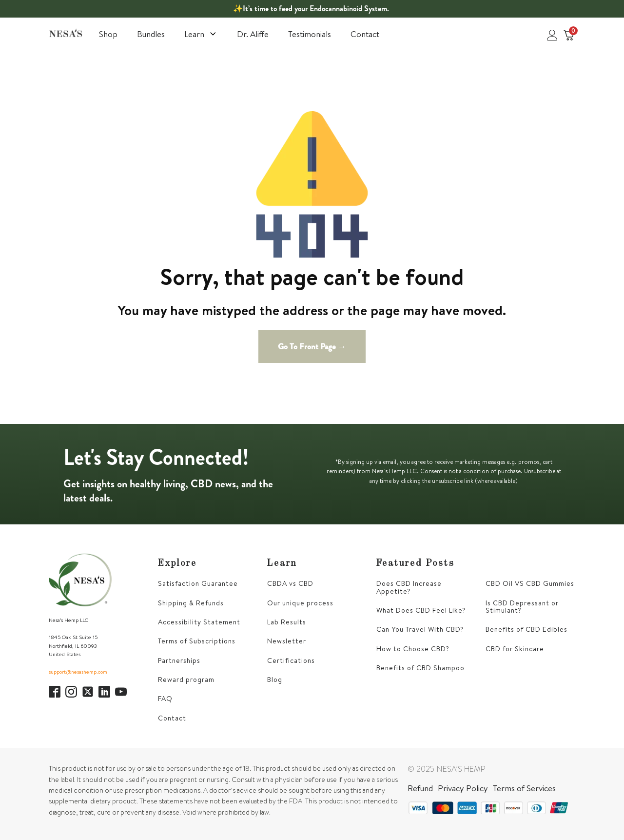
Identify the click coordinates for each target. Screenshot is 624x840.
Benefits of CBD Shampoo (420, 668)
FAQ (165, 699)
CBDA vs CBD (290, 584)
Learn (201, 34)
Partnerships (179, 661)
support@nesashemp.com (78, 672)
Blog (275, 680)
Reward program (186, 680)
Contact (365, 34)
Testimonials (310, 34)
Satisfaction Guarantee (198, 584)
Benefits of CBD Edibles (526, 630)
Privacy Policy (463, 788)
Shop (108, 34)
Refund (420, 788)
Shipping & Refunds (191, 603)
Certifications (291, 661)
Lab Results (287, 622)
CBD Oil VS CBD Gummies (530, 584)
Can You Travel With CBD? (420, 630)
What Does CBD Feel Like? (421, 610)
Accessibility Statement (199, 622)
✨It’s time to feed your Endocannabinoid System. (311, 9)
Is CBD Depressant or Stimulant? (522, 607)
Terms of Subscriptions (197, 641)
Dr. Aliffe (253, 34)
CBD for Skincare (515, 649)
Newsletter (287, 641)
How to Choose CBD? (413, 649)
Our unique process (300, 603)
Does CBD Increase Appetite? (409, 588)
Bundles (151, 34)
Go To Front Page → (312, 346)
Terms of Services (524, 788)
